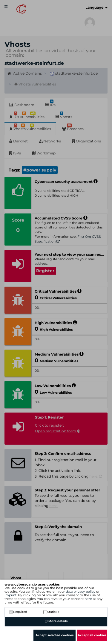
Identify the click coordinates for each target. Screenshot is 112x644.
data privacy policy (80, 592)
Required (18, 612)
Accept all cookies (92, 635)
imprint (10, 595)
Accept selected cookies (55, 635)
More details (56, 621)
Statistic (51, 612)
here (88, 599)
